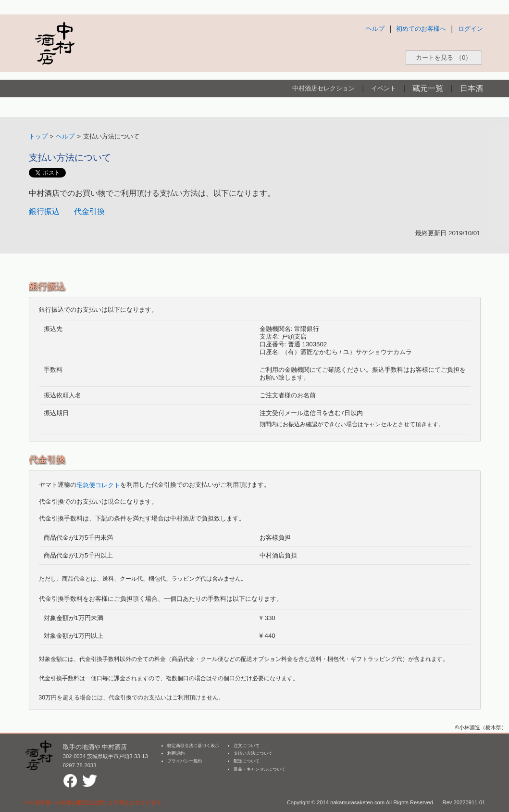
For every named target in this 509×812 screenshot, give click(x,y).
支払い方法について (253, 753)
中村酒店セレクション (323, 88)
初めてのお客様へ (421, 29)
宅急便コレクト (98, 485)
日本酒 (472, 88)
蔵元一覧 (428, 88)
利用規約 (176, 753)
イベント (384, 88)
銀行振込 (44, 211)
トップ (38, 136)
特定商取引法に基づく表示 (193, 746)
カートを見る (444, 57)
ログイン (471, 29)
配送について (247, 761)
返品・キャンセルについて (260, 769)
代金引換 (89, 211)
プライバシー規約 (185, 761)
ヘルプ (375, 29)
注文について (247, 746)
